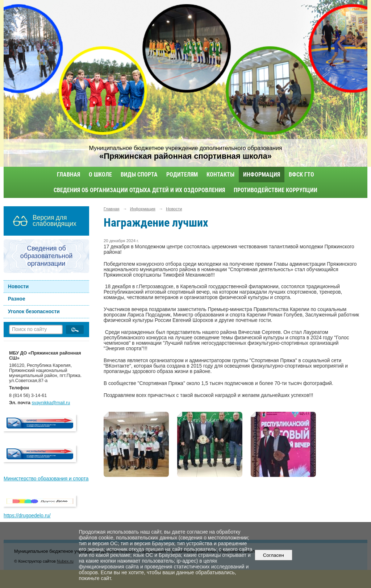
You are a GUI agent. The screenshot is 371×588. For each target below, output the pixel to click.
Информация (262, 175)
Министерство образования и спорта (46, 479)
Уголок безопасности (34, 312)
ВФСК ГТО (301, 175)
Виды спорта (139, 175)
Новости (18, 287)
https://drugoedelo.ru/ (27, 516)
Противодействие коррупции (276, 190)
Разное (17, 299)
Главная (68, 175)
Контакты (220, 175)
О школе (100, 175)
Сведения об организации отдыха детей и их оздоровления (139, 190)
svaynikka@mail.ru (51, 403)
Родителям (182, 175)
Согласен (273, 555)
